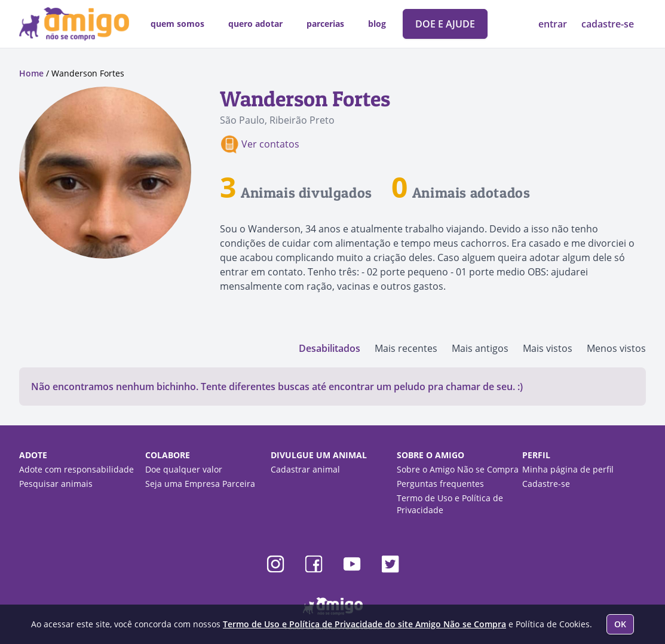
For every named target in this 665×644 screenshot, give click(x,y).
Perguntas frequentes (440, 484)
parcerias (325, 24)
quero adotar (255, 24)
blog (377, 24)
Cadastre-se (546, 484)
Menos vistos (616, 348)
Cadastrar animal (305, 469)
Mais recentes (406, 348)
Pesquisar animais (56, 484)
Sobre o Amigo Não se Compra (458, 469)
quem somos (177, 24)
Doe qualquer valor (184, 469)
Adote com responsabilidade (76, 469)
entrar (554, 24)
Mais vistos (548, 348)
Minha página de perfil (568, 469)
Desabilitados (330, 348)
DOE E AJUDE (445, 24)
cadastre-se (608, 24)
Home (31, 73)
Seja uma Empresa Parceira (200, 484)
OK (620, 624)
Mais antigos (480, 348)
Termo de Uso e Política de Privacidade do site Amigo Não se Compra (364, 624)
